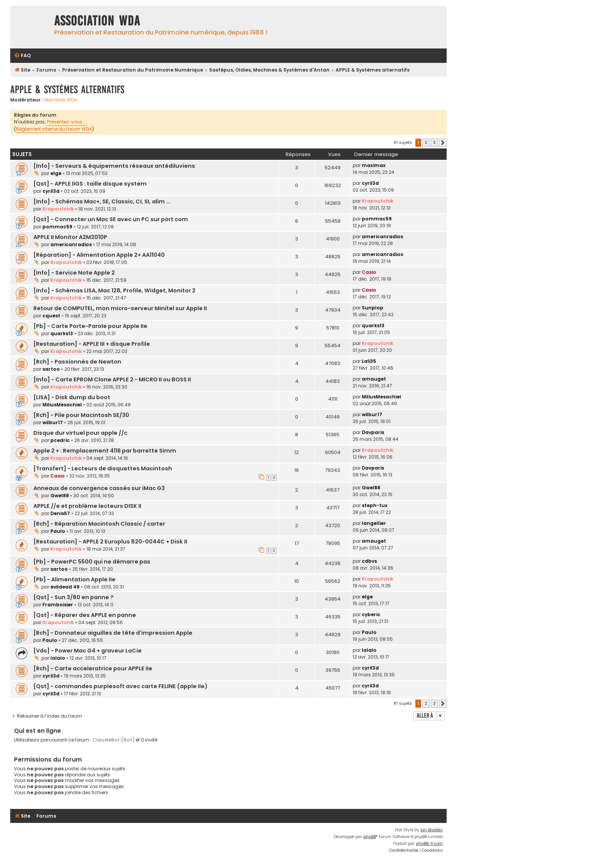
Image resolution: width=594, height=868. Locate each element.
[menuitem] (22, 56)
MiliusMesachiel (62, 405)
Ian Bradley (432, 830)
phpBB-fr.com (429, 844)
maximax (374, 165)
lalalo (58, 658)
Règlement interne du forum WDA (54, 129)
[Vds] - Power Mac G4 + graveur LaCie (88, 651)
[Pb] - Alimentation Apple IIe (74, 579)
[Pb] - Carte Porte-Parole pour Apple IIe (90, 326)
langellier (374, 523)
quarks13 (62, 333)
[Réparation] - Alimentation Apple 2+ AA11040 (99, 255)
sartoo (51, 369)
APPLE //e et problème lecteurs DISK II (87, 506)
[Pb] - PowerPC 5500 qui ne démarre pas (92, 562)
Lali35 (369, 361)
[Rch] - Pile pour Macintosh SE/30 (81, 415)
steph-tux (375, 505)
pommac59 (57, 227)
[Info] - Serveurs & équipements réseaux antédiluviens (114, 166)
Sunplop (373, 308)
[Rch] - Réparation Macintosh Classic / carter (99, 524)
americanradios (71, 244)
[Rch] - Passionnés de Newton (77, 362)
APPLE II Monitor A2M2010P (70, 237)
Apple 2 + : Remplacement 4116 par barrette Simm (105, 451)
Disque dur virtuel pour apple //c (80, 433)
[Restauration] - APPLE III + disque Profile (92, 344)
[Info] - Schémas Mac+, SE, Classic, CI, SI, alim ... (102, 201)
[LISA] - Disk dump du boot (72, 397)
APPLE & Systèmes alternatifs (67, 90)
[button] (443, 143)
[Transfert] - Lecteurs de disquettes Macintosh (103, 468)
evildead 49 (65, 587)
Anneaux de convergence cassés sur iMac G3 (99, 488)
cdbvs (369, 561)
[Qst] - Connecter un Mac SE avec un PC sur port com (111, 219)
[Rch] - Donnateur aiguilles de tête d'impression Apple (113, 633)
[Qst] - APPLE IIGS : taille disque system (90, 184)
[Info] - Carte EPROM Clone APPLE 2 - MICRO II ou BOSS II (112, 379)
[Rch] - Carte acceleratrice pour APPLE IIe (93, 668)
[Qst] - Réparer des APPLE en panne (85, 615)
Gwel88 (60, 496)
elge (56, 173)
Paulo (58, 531)
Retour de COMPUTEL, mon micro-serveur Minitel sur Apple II (120, 308)
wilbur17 (53, 422)
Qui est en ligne (38, 731)
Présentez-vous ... (67, 122)
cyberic (371, 614)
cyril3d (51, 191)
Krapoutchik (58, 209)
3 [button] (434, 142)
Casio (369, 272)
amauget (374, 379)
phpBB (370, 837)
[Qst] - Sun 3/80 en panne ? (73, 597)
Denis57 (60, 513)
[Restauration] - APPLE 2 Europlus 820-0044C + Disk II (110, 542)
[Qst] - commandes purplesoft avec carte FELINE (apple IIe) (120, 686)
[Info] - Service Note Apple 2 (74, 273)
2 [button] (426, 142)
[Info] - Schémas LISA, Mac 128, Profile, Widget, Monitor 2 (114, 290)
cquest (51, 316)
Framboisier (58, 605)
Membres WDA (61, 100)
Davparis (373, 432)
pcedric (60, 440)
